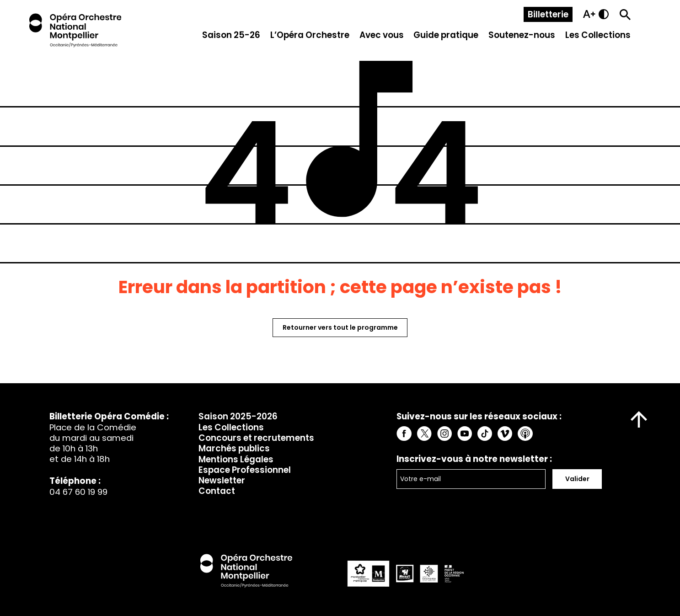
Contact (217, 491)
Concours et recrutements (256, 438)
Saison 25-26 (231, 35)
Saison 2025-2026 (238, 416)
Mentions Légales (236, 459)
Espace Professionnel (245, 470)
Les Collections (598, 35)
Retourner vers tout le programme (340, 327)
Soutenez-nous (522, 35)
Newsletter (222, 480)
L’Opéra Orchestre (310, 35)
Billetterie (548, 14)
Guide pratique (446, 35)
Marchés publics (234, 448)
